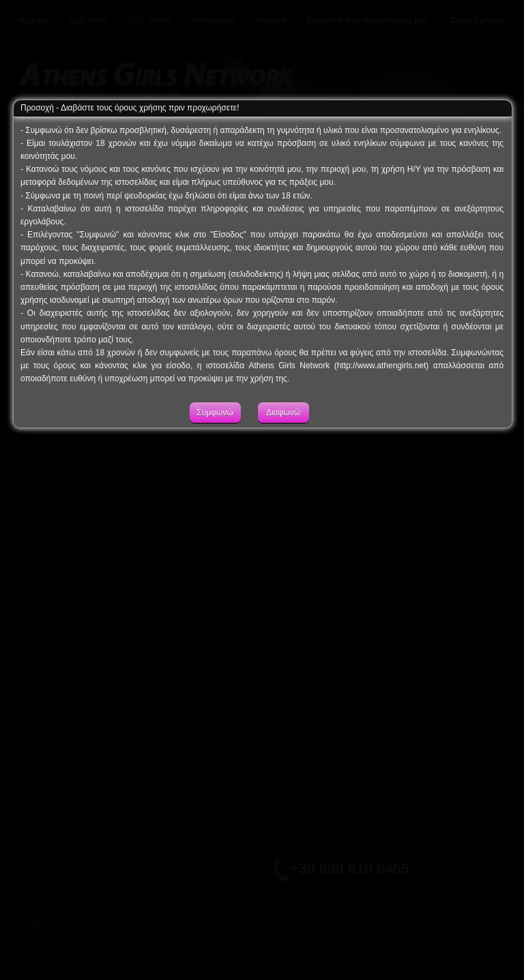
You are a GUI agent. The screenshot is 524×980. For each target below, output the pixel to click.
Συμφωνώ (215, 424)
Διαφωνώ (283, 424)
